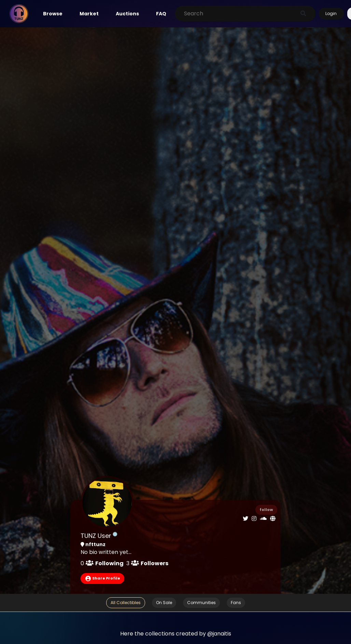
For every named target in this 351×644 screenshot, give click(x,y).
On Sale (164, 603)
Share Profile (102, 579)
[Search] (238, 14)
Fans (236, 603)
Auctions (127, 14)
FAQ (161, 14)
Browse (53, 14)
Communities (201, 603)
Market (89, 14)
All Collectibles (126, 603)
